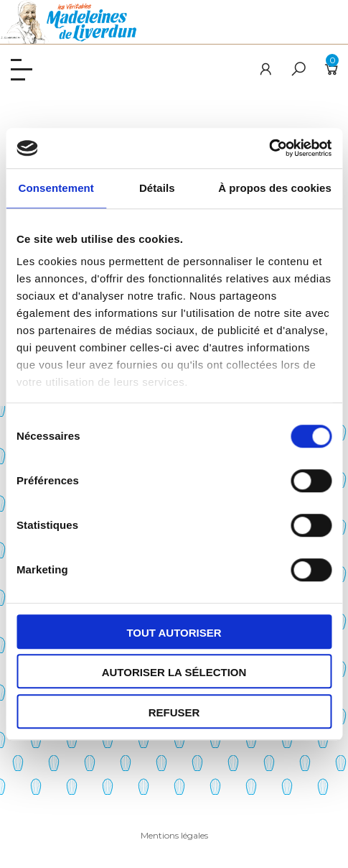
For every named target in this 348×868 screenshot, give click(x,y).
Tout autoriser (174, 633)
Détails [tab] (157, 188)
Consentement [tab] (56, 188)
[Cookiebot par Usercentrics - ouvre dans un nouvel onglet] (269, 148)
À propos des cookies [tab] (275, 188)
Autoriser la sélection (174, 672)
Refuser (174, 712)
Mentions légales (174, 835)
